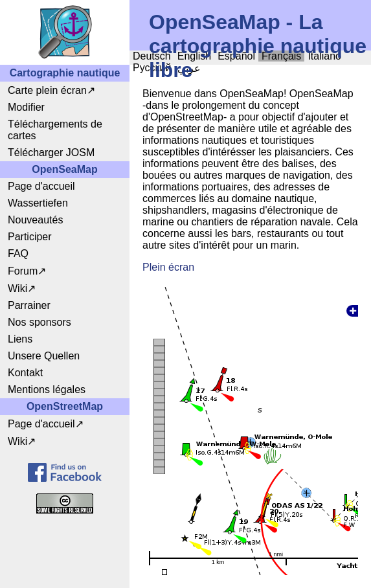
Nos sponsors (39, 322)
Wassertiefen (38, 203)
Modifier (26, 107)
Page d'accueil (41, 186)
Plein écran (168, 267)
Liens (20, 339)
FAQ (18, 254)
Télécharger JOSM (51, 153)
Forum (23, 271)
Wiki (17, 288)
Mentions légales (47, 390)
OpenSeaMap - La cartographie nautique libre (258, 46)
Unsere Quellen (44, 356)
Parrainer (29, 305)
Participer (30, 237)
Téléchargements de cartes (55, 130)
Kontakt (25, 373)
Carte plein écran (47, 90)
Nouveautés (35, 220)
